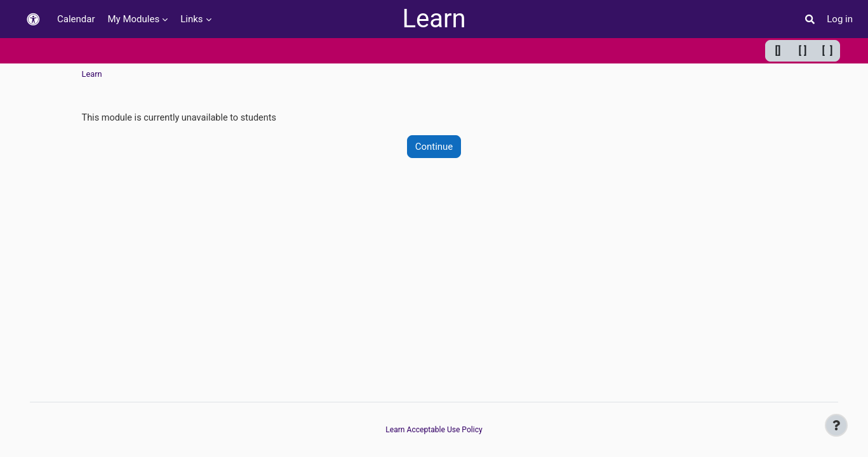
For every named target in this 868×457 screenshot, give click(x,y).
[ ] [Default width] (803, 50)
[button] (33, 19)
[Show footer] (836, 425)
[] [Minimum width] (778, 50)
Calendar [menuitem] (76, 19)
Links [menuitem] (191, 19)
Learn (434, 19)
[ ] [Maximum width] (828, 50)
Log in (840, 19)
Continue (434, 147)
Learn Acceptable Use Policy (434, 430)
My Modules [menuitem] (134, 19)
